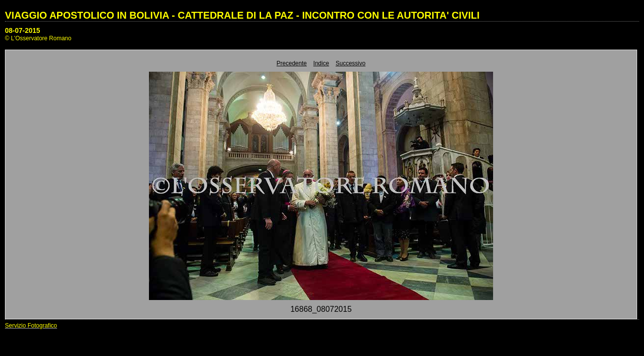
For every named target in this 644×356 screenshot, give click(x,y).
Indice (321, 63)
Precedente (292, 63)
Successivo (351, 63)
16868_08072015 (321, 309)
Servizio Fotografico (31, 326)
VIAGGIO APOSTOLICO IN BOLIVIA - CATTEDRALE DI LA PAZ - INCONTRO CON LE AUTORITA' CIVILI (242, 15)
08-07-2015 (23, 30)
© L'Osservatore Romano (38, 38)
